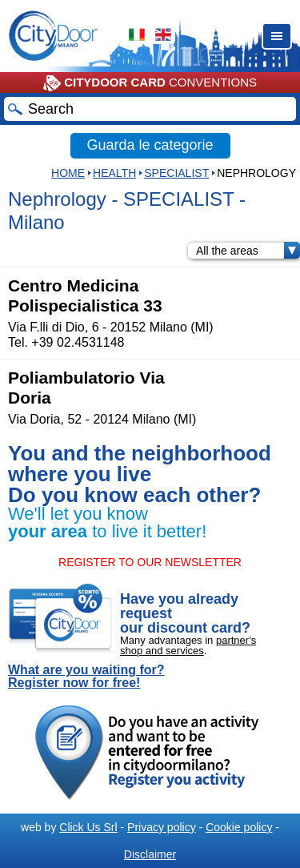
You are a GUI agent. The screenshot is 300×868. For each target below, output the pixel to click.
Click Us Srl (88, 827)
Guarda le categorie (150, 145)
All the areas (248, 251)
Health (114, 173)
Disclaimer (150, 854)
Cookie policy (239, 827)
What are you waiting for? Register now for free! (86, 677)
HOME (68, 173)
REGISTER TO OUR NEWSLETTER (150, 562)
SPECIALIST (176, 173)
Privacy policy (162, 827)
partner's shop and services (188, 645)
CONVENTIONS (150, 83)
